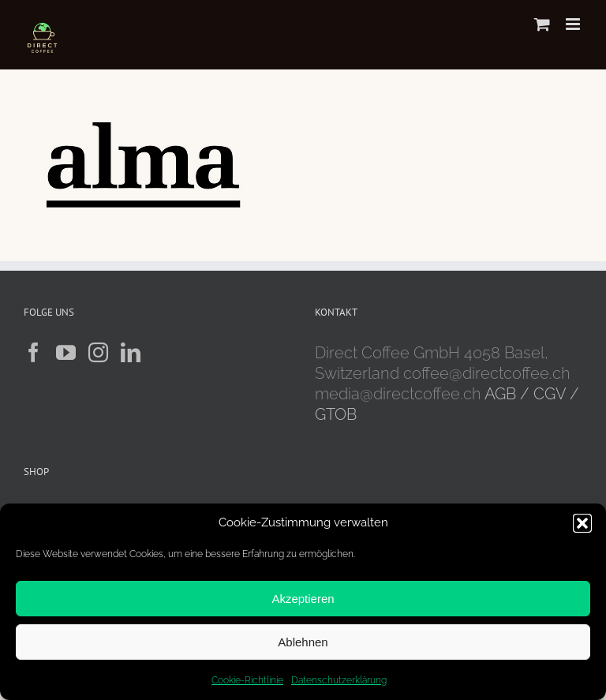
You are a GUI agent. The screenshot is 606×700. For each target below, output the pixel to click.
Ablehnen (303, 642)
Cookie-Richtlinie (247, 680)
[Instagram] (98, 352)
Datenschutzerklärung (339, 680)
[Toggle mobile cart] (542, 24)
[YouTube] (66, 352)
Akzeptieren (303, 599)
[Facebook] (34, 352)
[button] (582, 523)
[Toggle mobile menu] (574, 24)
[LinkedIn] (131, 352)
